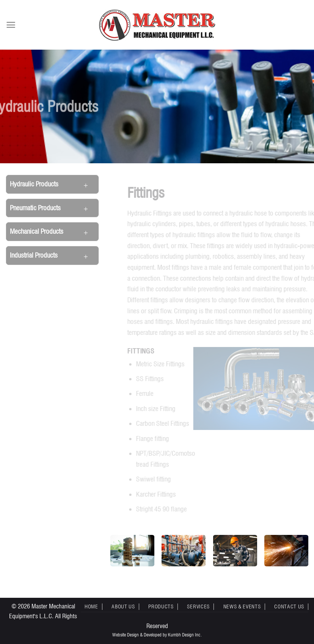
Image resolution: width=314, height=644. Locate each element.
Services (198, 606)
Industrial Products (34, 255)
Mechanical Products (37, 231)
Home (91, 606)
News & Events (242, 606)
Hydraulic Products (34, 184)
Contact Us (289, 606)
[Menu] (11, 25)
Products (161, 606)
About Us (123, 606)
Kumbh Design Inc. (185, 635)
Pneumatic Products (35, 208)
